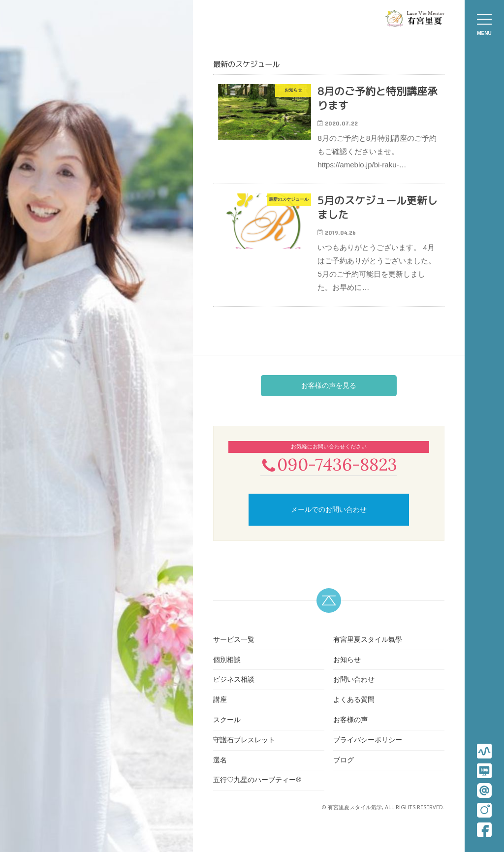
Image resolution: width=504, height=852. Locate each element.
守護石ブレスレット (244, 750)
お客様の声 (350, 730)
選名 (220, 770)
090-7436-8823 (329, 474)
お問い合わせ (354, 690)
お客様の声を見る (329, 395)
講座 (220, 710)
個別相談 (227, 670)
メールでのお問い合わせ (329, 520)
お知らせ (347, 670)
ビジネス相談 (234, 690)
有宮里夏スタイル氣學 (368, 650)
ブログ (344, 770)
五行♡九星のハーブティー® (257, 790)
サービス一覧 (234, 650)
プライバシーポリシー (368, 750)
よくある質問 (354, 710)
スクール (227, 730)
